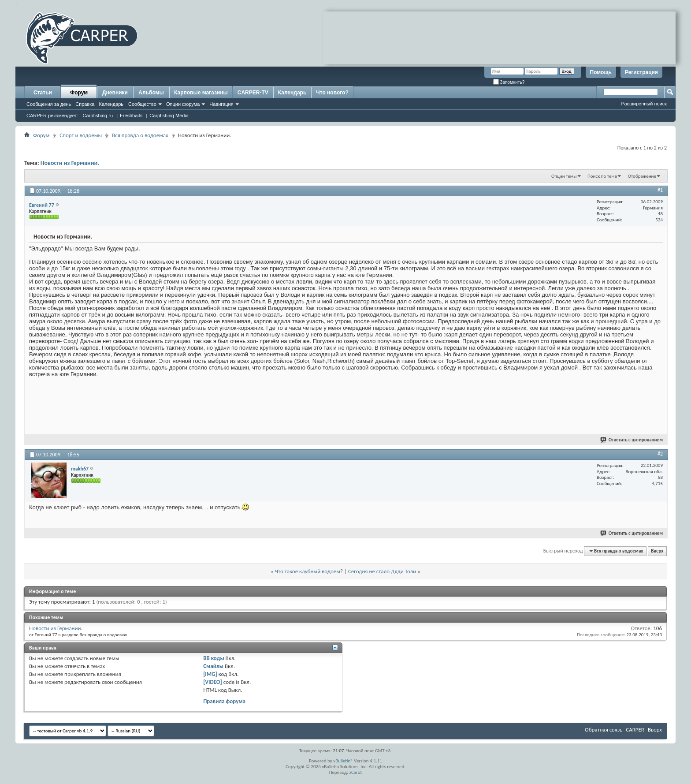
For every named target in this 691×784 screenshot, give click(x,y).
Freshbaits (131, 116)
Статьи (43, 93)
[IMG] (210, 674)
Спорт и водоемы (81, 135)
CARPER (635, 730)
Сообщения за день (49, 104)
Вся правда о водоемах (140, 135)
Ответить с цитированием (632, 440)
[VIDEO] (213, 682)
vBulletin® (343, 761)
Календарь (111, 104)
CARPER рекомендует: (52, 116)
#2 (660, 454)
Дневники (115, 93)
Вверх (657, 551)
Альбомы (151, 93)
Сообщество (142, 104)
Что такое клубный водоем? (309, 571)
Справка (85, 104)
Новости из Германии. (70, 163)
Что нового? (332, 93)
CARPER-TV (253, 93)
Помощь (601, 72)
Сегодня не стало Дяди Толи (382, 571)
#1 (660, 190)
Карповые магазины (201, 93)
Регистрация (641, 72)
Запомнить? (509, 82)
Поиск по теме (602, 176)
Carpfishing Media (169, 116)
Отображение (642, 176)
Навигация (221, 104)
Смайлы (213, 666)
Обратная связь (604, 730)
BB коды (214, 658)
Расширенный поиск (644, 104)
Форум (79, 93)
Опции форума (183, 104)
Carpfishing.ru (98, 116)
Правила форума (224, 701)
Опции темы (564, 176)
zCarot (356, 772)
